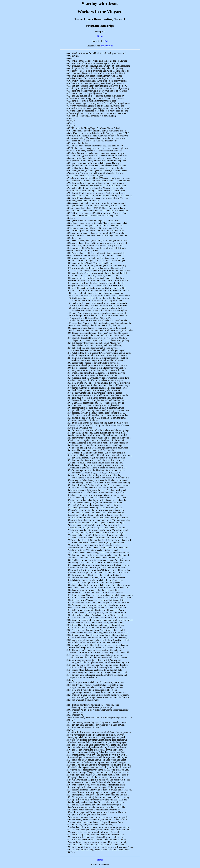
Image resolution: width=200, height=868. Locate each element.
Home (100, 36)
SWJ (106, 41)
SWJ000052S (107, 46)
